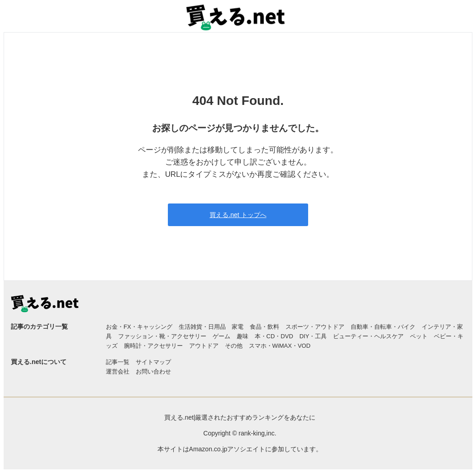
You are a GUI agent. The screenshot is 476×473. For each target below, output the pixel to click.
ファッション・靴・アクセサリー (162, 336)
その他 (234, 346)
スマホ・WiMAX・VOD (280, 346)
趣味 (243, 336)
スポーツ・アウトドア (315, 327)
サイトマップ (153, 362)
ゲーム (221, 336)
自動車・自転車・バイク (383, 327)
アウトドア (204, 346)
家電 (238, 327)
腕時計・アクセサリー (153, 346)
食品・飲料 (264, 327)
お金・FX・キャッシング (139, 327)
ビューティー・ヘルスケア (368, 336)
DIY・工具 (313, 336)
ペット (419, 336)
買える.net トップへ (238, 215)
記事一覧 (118, 362)
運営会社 (118, 371)
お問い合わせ (153, 371)
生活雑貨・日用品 (202, 327)
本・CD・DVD (274, 336)
